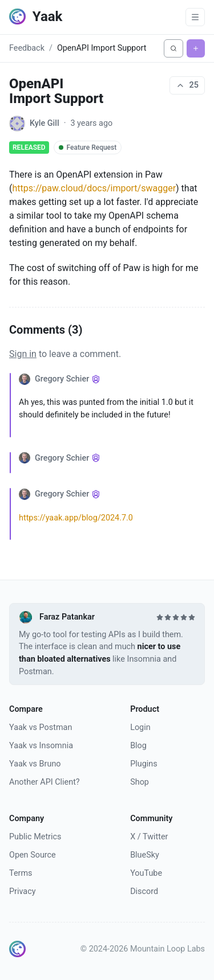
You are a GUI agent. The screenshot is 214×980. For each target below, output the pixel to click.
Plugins (144, 764)
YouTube (146, 873)
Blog (138, 746)
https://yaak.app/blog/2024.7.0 (76, 518)
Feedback (27, 48)
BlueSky (145, 855)
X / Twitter (149, 837)
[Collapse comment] (14, 405)
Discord (144, 891)
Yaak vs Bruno (35, 764)
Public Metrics (35, 837)
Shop (140, 782)
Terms (21, 873)
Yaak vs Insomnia (41, 746)
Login (140, 727)
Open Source (33, 855)
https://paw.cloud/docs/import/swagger (94, 188)
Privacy (23, 891)
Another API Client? (45, 782)
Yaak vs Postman (41, 727)
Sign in (23, 354)
